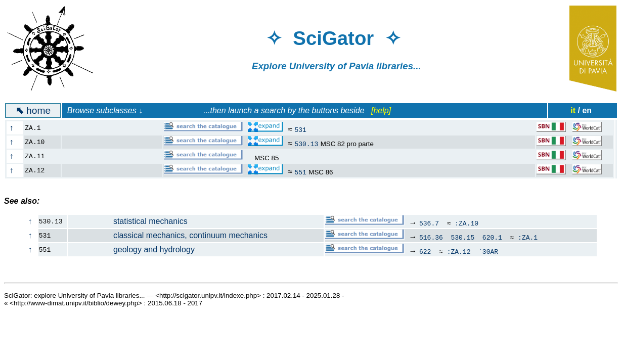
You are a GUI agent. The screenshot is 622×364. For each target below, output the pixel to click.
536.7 (429, 223)
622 (425, 251)
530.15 (462, 237)
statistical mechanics (128, 221)
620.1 (492, 237)
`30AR (488, 251)
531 (300, 129)
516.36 (431, 237)
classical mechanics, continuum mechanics (168, 235)
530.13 (306, 144)
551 (300, 172)
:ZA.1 (528, 237)
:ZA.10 (467, 223)
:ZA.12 (459, 251)
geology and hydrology (131, 249)
